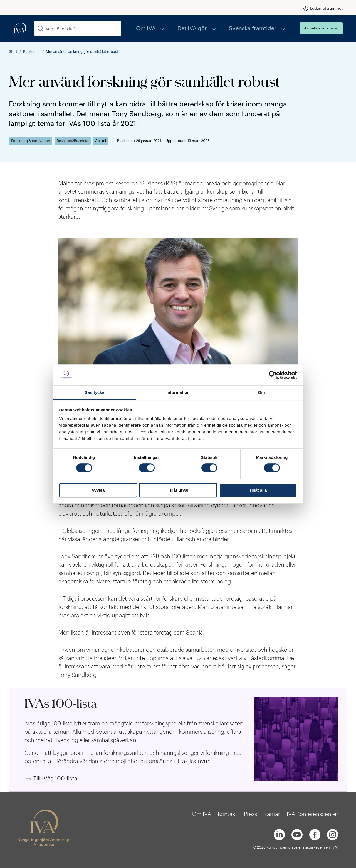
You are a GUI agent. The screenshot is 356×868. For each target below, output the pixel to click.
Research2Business (73, 141)
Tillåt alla (258, 490)
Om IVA (179, 28)
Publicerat (32, 51)
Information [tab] (178, 393)
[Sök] (40, 28)
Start (13, 51)
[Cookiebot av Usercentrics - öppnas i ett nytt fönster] (273, 375)
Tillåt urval (178, 490)
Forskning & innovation (31, 141)
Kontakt (228, 814)
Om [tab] (261, 393)
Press (250, 814)
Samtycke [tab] (95, 393)
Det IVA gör (214, 28)
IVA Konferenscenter (312, 814)
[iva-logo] (20, 28)
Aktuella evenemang (321, 28)
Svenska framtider (261, 28)
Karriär (272, 814)
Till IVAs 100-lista (55, 778)
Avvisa (98, 490)
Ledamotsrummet (326, 8)
